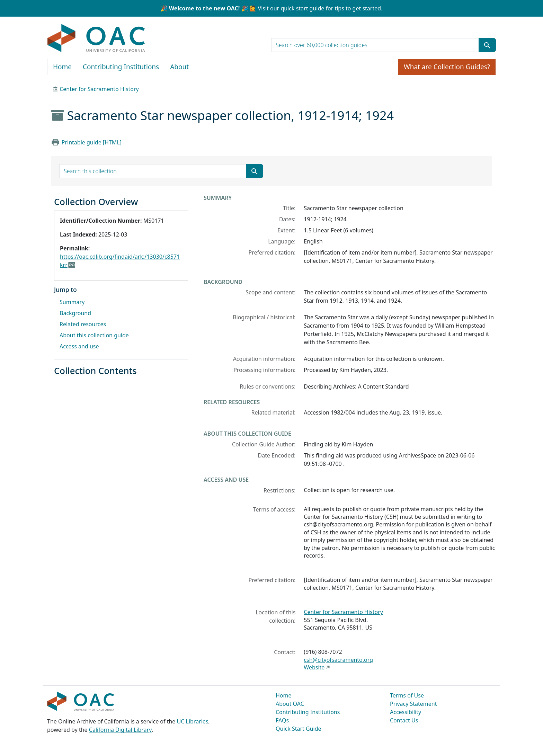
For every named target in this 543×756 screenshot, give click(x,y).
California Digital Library (120, 730)
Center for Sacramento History (99, 89)
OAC (96, 38)
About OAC (290, 704)
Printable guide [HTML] (92, 142)
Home (62, 67)
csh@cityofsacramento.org (338, 660)
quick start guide (302, 8)
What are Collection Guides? (447, 67)
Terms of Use (407, 695)
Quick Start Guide (299, 729)
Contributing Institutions (121, 67)
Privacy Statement (413, 704)
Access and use (79, 346)
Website (314, 667)
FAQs (282, 720)
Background (75, 313)
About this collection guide (94, 335)
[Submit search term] (487, 45)
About (179, 67)
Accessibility (406, 712)
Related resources (83, 324)
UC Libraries (193, 721)
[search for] (375, 45)
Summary (72, 302)
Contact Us (404, 720)
